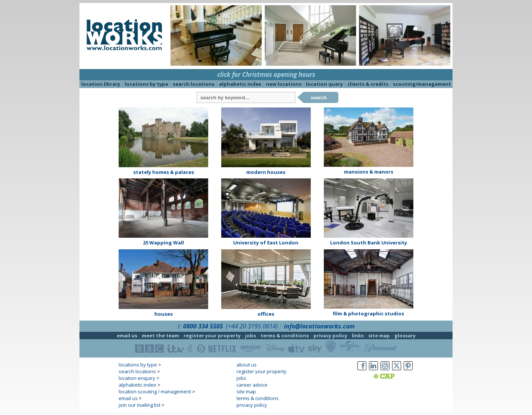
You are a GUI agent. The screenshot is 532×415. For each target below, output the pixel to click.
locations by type (146, 84)
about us (247, 365)
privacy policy (330, 336)
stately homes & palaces (164, 172)
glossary (405, 336)
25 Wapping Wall (163, 243)
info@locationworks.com (319, 326)
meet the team (160, 336)
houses (164, 314)
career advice (252, 385)
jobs (251, 336)
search (319, 98)
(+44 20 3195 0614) (252, 326)
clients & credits (368, 84)
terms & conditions (285, 336)
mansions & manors (369, 172)
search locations (194, 84)
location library (101, 84)
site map (379, 336)
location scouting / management (155, 391)
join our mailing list (140, 405)
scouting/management (422, 84)
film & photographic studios (368, 313)
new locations (284, 84)
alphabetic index (240, 84)
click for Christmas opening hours (266, 74)
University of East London (266, 243)
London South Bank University (369, 243)
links (358, 336)
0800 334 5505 (203, 326)
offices (266, 314)
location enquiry (137, 378)
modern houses (266, 172)
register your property (212, 336)
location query (324, 84)
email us (127, 336)
